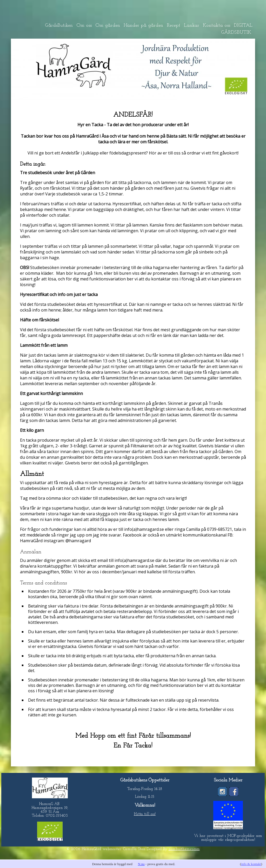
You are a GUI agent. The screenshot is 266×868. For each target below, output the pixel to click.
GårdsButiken (59, 26)
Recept (174, 26)
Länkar (192, 26)
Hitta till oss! (145, 814)
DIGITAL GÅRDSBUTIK (237, 29)
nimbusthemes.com (184, 849)
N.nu (141, 864)
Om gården (108, 26)
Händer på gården (143, 26)
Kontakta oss (217, 26)
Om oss (84, 26)
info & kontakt (251, 864)
